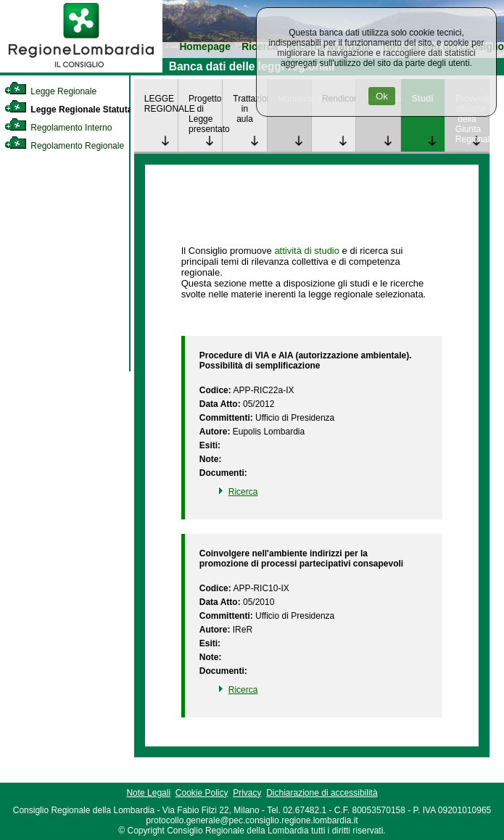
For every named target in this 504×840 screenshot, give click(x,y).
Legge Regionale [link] (50, 91)
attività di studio (307, 251)
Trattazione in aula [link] (249, 109)
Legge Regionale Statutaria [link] (74, 110)
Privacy (247, 793)
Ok (382, 96)
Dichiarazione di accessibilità (322, 793)
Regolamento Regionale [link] (64, 146)
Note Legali (148, 793)
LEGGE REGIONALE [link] (161, 104)
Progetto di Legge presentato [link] (205, 114)
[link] (81, 70)
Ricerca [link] (243, 492)
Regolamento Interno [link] (58, 128)
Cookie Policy (202, 793)
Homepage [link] (205, 47)
